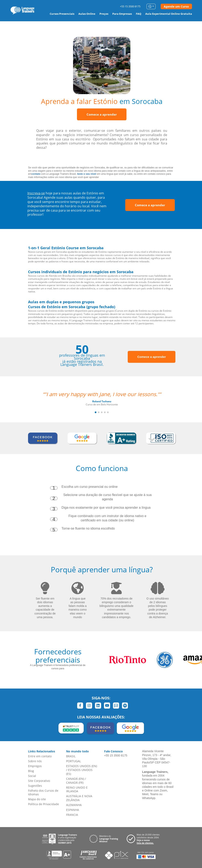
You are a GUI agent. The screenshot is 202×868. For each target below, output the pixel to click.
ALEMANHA (74, 805)
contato (36, 174)
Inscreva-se (36, 193)
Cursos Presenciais (62, 14)
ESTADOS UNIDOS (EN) (82, 766)
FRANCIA (72, 815)
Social (32, 776)
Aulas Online (87, 14)
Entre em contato (40, 756)
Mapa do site (37, 799)
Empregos (35, 766)
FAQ (139, 14)
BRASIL (71, 756)
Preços (104, 14)
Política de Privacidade (43, 804)
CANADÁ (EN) (75, 779)
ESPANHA (73, 810)
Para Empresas (122, 14)
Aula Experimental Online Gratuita (169, 14)
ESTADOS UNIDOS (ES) (79, 772)
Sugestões (35, 786)
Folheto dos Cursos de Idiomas (43, 792)
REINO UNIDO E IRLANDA (77, 789)
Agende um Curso (176, 6)
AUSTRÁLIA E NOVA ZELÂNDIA (79, 798)
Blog (31, 771)
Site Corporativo (39, 781)
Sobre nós (35, 761)
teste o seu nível (87, 174)
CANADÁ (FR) (75, 783)
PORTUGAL (73, 761)
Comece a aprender (102, 114)
